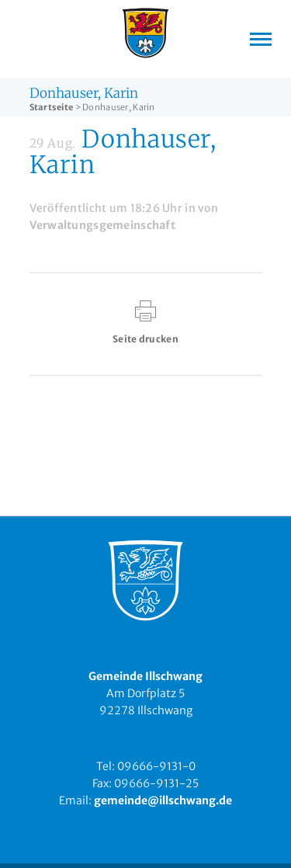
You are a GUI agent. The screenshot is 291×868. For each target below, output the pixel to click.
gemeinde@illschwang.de (163, 800)
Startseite (52, 107)
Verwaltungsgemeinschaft (102, 225)
